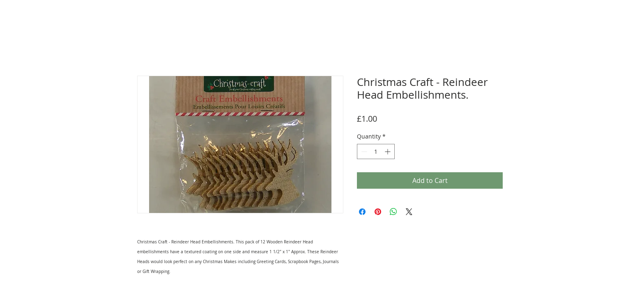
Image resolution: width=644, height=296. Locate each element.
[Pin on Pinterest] (378, 212)
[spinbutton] (376, 151)
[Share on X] (409, 212)
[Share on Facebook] (362, 212)
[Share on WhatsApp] (393, 212)
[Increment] (388, 151)
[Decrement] (363, 151)
